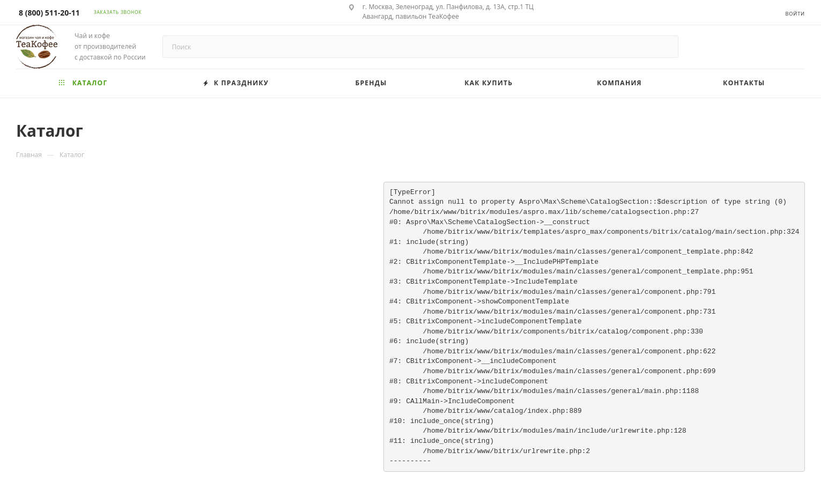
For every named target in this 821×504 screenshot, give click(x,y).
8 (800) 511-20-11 (49, 13)
